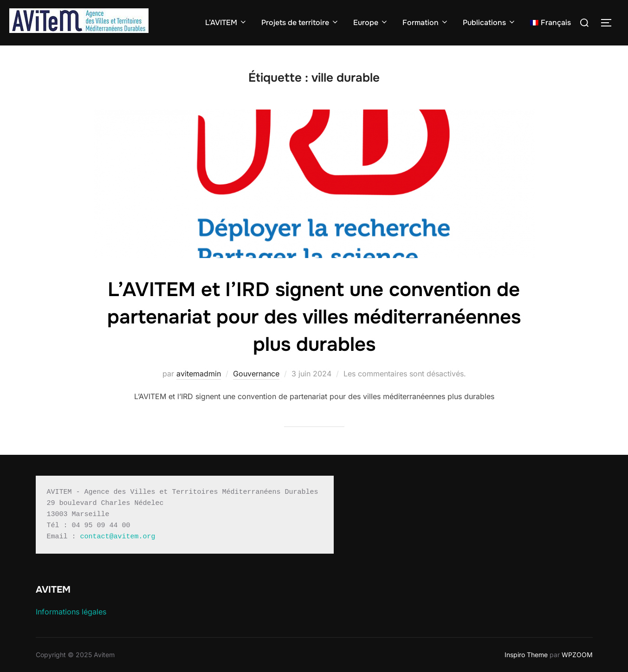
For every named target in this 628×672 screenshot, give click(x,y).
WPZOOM (577, 655)
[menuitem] (550, 23)
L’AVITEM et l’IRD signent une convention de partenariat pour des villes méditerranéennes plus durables (314, 317)
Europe (371, 23)
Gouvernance (256, 374)
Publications (489, 23)
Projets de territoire (300, 23)
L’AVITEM (226, 23)
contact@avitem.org (118, 537)
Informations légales (71, 612)
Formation (426, 23)
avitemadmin (199, 374)
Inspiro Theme (526, 655)
